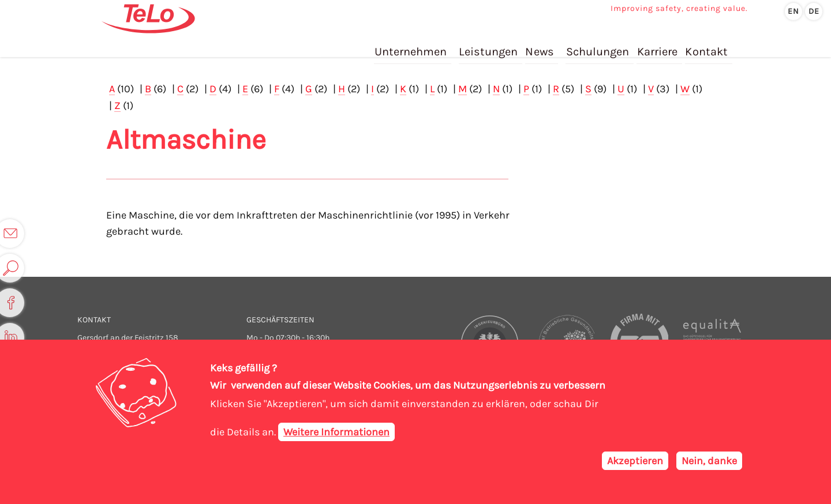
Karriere (657, 45)
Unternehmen (412, 45)
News (540, 45)
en (793, 11)
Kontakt (706, 45)
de (814, 11)
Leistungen (490, 45)
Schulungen (598, 45)
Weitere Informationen (336, 433)
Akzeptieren (635, 462)
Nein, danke (709, 462)
